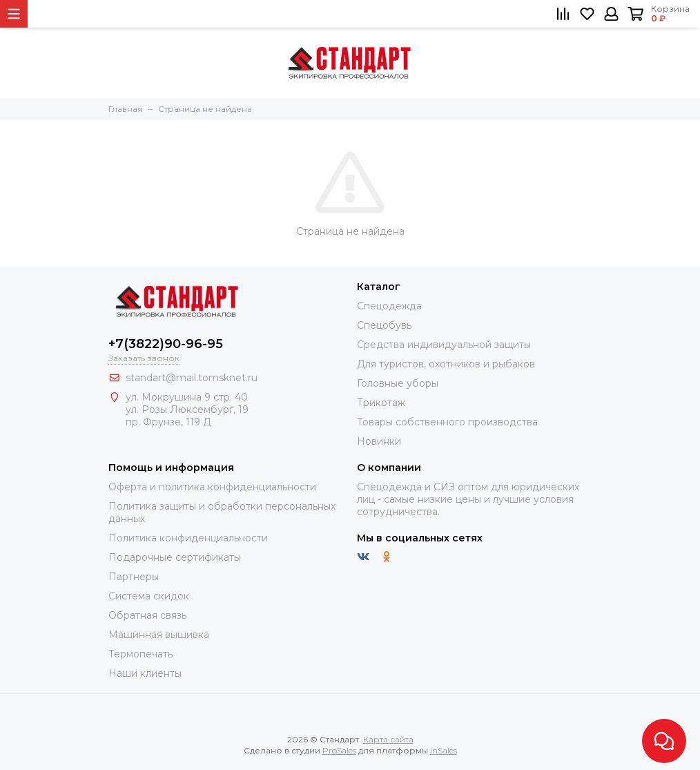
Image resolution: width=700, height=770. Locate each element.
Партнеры (134, 577)
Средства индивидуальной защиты (444, 345)
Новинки (379, 441)
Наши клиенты (145, 673)
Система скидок (149, 596)
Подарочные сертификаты (175, 557)
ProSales (339, 750)
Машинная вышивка (159, 635)
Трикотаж (381, 403)
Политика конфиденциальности (188, 538)
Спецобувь (384, 325)
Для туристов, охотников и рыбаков (446, 364)
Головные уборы (398, 383)
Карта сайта (388, 739)
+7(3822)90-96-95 (166, 344)
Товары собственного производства (447, 422)
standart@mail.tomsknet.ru (192, 378)
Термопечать (140, 654)
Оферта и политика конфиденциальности (212, 487)
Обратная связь (147, 615)
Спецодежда (389, 306)
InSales (444, 750)
